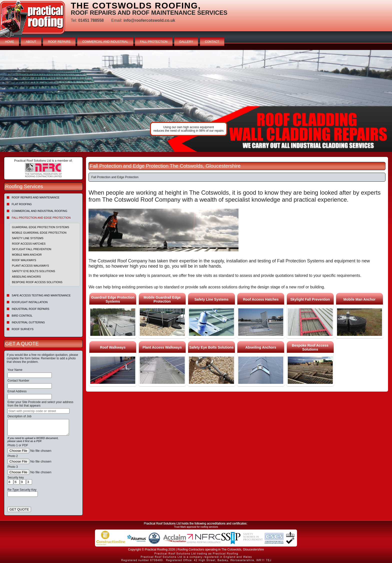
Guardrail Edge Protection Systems (41, 227)
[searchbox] (38, 411)
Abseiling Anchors (26, 277)
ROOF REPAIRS (59, 42)
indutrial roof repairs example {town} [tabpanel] (196, 101)
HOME (9, 42)
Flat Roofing (22, 204)
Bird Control (22, 316)
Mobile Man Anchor (27, 255)
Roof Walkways (24, 260)
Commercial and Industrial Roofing (39, 211)
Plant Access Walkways (30, 266)
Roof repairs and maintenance (36, 197)
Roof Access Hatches (29, 244)
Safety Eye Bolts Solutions (34, 271)
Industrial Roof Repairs (30, 309)
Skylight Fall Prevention (32, 249)
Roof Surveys (23, 329)
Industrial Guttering (28, 322)
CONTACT (212, 42)
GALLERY (186, 42)
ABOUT (31, 42)
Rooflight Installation (30, 302)
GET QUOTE (19, 509)
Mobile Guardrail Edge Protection (39, 233)
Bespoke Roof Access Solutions (37, 282)
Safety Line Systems (28, 238)
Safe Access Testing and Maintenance (41, 295)
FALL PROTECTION (154, 42)
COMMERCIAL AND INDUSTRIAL (105, 42)
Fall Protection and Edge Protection (41, 218)
